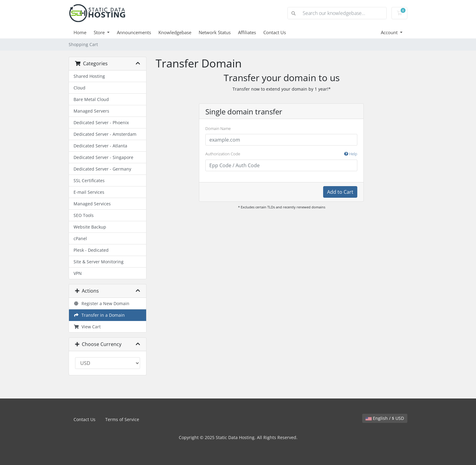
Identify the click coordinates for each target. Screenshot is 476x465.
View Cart (87, 327)
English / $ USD (385, 418)
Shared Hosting (89, 76)
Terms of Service (122, 419)
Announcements (134, 32)
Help (351, 154)
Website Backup (90, 227)
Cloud (79, 88)
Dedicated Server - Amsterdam (105, 134)
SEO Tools (84, 215)
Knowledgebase (175, 32)
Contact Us (275, 32)
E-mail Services (89, 192)
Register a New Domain (101, 303)
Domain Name (218, 128)
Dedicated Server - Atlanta (100, 146)
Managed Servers (91, 111)
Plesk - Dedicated (91, 250)
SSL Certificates (89, 180)
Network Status (215, 32)
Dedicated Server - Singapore (103, 157)
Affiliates (247, 32)
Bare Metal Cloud (91, 99)
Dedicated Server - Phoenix (101, 123)
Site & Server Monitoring (99, 262)
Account (390, 32)
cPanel (80, 238)
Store (100, 32)
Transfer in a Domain (99, 315)
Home (80, 32)
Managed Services (92, 204)
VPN (78, 273)
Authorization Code (281, 154)
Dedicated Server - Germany (102, 169)
